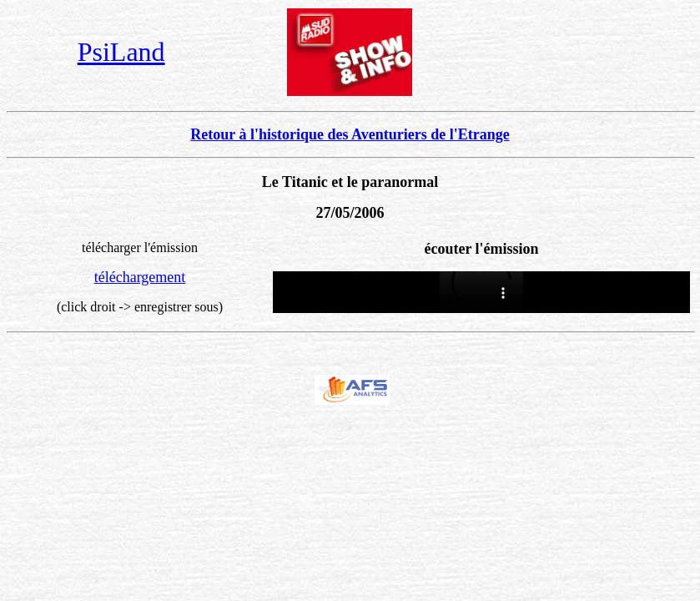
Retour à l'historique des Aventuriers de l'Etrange (350, 134)
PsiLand (121, 52)
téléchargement (140, 277)
